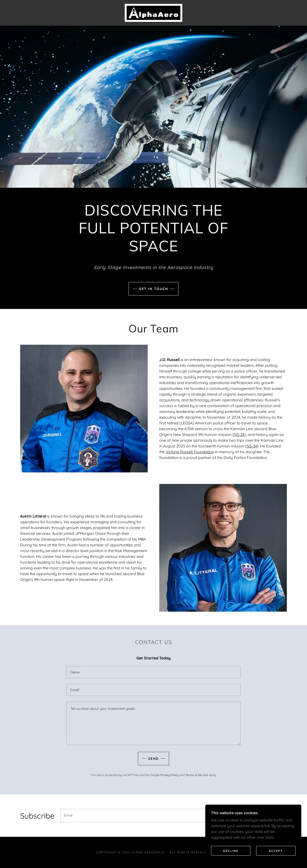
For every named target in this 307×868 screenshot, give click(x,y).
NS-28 (239, 434)
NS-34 (252, 446)
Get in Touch (153, 289)
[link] (153, 12)
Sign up (268, 816)
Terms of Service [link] (197, 775)
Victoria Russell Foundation (190, 452)
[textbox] (153, 672)
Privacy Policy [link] (170, 775)
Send (153, 759)
